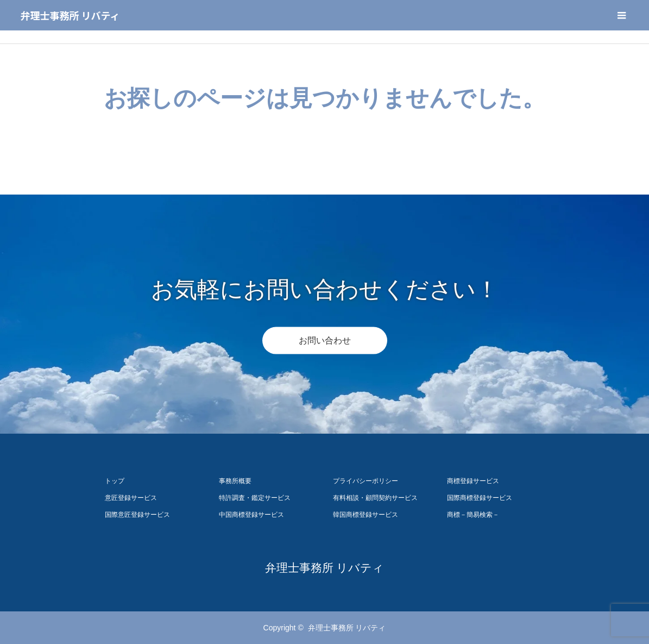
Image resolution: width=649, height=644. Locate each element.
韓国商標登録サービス (366, 515)
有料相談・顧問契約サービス (375, 498)
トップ (115, 481)
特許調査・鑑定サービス (255, 498)
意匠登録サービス (131, 498)
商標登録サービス (473, 481)
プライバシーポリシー (366, 481)
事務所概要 (235, 481)
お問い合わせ (325, 340)
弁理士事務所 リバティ (70, 15)
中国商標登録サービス (251, 515)
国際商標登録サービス (480, 498)
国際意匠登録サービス (137, 515)
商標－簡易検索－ (473, 515)
